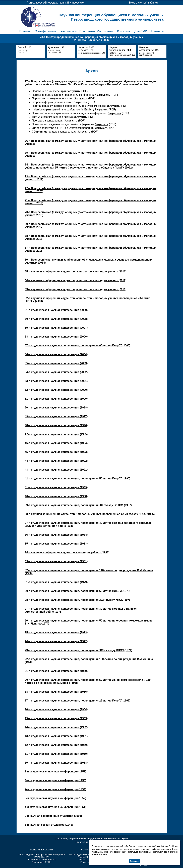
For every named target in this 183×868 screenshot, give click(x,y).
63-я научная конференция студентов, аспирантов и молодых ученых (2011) (76, 289)
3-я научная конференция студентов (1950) (53, 816)
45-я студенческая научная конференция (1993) (56, 452)
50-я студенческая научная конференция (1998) (56, 408)
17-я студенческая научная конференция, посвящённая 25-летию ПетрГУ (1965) (78, 701)
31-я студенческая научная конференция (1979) (56, 582)
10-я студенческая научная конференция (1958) (56, 763)
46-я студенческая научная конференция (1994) (56, 443)
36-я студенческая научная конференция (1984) (56, 535)
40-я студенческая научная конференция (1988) (56, 496)
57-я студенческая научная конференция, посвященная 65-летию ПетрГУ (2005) (78, 345)
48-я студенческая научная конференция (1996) (56, 425)
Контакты (157, 31)
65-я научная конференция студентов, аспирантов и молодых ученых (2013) (76, 272)
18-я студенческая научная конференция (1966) (56, 692)
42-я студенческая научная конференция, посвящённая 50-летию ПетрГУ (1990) (78, 479)
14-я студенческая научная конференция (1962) (56, 727)
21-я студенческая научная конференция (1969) (56, 671)
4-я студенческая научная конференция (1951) (56, 807)
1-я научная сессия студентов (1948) (49, 825)
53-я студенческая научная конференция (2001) (56, 381)
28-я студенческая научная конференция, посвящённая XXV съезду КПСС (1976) (78, 600)
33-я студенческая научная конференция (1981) (56, 561)
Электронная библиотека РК (42, 860)
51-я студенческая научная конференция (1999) (56, 399)
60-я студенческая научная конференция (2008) (56, 319)
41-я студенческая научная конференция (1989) (56, 487)
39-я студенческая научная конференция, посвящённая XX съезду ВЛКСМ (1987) (78, 505)
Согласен (135, 861)
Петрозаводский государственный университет (41, 855)
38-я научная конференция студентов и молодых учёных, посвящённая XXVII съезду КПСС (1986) (90, 514)
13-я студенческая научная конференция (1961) (56, 736)
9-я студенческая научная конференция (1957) (56, 772)
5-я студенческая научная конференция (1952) (56, 798)
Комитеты (124, 31)
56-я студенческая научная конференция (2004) (56, 354)
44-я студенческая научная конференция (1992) (56, 461)
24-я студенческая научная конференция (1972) (56, 641)
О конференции (46, 31)
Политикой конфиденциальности (155, 849)
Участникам (69, 31)
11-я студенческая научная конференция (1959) (56, 754)
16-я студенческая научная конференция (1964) (56, 709)
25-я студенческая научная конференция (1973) (56, 632)
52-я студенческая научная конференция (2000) (56, 390)
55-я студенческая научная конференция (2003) (56, 363)
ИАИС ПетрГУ (42, 857)
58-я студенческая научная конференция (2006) (56, 337)
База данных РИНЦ (41, 862)
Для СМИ (141, 31)
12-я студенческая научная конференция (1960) (56, 745)
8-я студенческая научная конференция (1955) (56, 780)
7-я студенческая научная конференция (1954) (56, 789)
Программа (87, 31)
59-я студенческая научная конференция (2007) (56, 328)
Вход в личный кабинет (143, 3)
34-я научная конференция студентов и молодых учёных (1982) (67, 552)
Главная (25, 31)
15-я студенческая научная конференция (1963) (56, 718)
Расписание (105, 31)
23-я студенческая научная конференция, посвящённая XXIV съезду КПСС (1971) (79, 650)
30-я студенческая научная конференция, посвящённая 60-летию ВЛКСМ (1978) (78, 591)
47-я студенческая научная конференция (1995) (56, 434)
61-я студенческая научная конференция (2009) (56, 310)
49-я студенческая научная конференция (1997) (56, 416)
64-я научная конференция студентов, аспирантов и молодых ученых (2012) (76, 280)
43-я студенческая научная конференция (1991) (56, 470)
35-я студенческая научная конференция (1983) (56, 544)
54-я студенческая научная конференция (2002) (56, 372)
